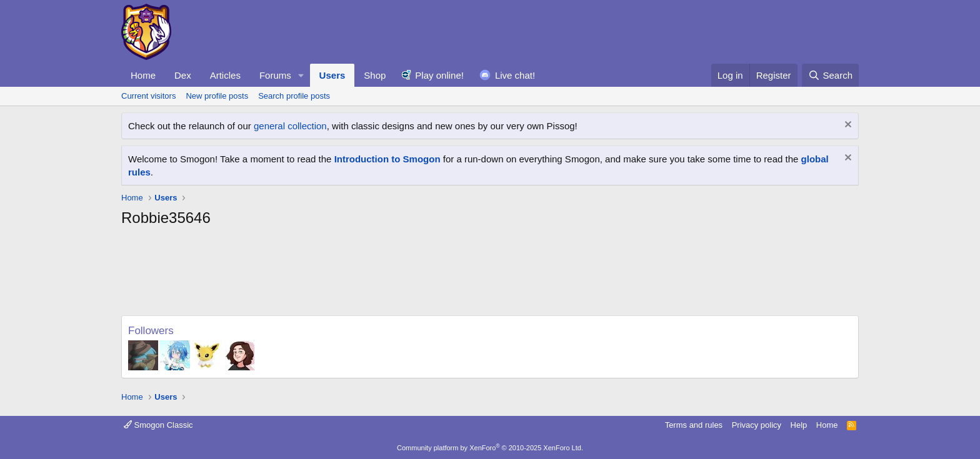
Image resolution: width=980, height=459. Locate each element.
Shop (375, 75)
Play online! (439, 75)
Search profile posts (294, 96)
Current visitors (148, 96)
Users (332, 75)
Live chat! (515, 75)
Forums (275, 75)
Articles (225, 75)
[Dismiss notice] (847, 126)
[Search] (830, 75)
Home (143, 75)
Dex (183, 75)
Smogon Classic (158, 425)
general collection (290, 126)
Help (799, 425)
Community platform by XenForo (490, 448)
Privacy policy (757, 425)
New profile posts (217, 96)
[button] (301, 75)
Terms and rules (694, 425)
